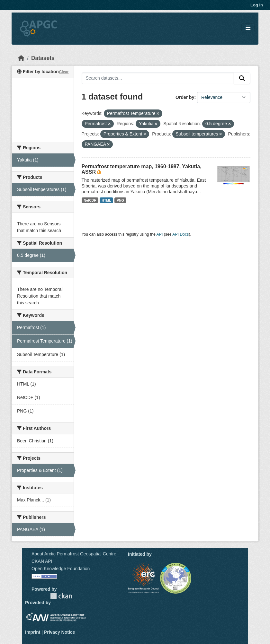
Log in (257, 5)
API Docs (180, 234)
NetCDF (90, 200)
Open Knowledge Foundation (61, 569)
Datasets (43, 58)
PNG (120, 200)
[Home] (21, 58)
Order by (185, 97)
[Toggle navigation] (248, 28)
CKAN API (42, 561)
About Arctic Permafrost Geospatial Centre (74, 554)
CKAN (61, 596)
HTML (106, 200)
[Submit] (242, 78)
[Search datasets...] (158, 78)
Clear (64, 72)
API (160, 234)
